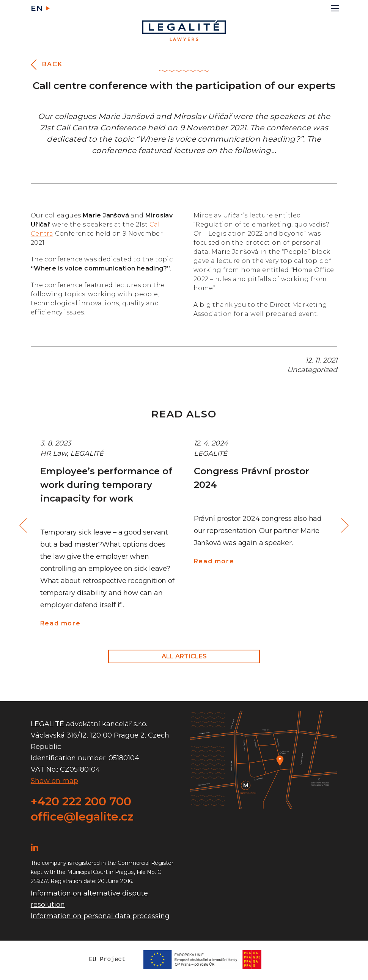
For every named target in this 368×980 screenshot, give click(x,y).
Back (52, 64)
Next (344, 526)
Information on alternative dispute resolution (89, 899)
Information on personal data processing (100, 916)
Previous (24, 526)
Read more (60, 623)
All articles (184, 656)
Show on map (54, 781)
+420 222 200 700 (81, 801)
